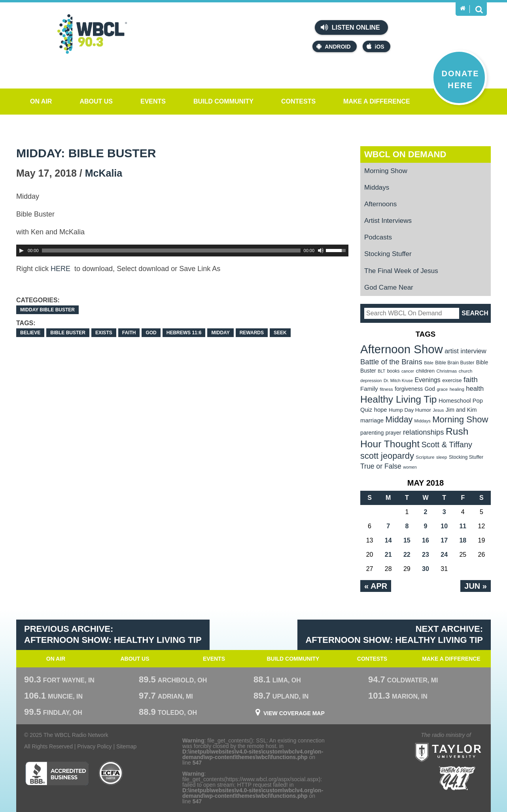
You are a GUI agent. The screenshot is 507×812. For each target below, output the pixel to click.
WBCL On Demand (405, 154)
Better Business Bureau (57, 773)
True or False (381, 466)
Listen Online (350, 27)
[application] (182, 251)
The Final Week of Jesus (401, 271)
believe (30, 333)
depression (371, 381)
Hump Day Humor (410, 410)
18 (463, 540)
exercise (452, 380)
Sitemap (126, 746)
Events (153, 101)
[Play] (21, 251)
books (393, 371)
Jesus (438, 410)
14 (388, 540)
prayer (393, 433)
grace (442, 389)
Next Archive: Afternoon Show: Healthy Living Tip (394, 635)
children (425, 371)
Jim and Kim (461, 410)
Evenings (427, 380)
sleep (442, 457)
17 (444, 540)
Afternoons (380, 204)
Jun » (476, 586)
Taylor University (463, 743)
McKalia (104, 173)
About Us (96, 101)
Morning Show (386, 171)
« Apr (376, 586)
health (475, 389)
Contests (298, 101)
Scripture (425, 457)
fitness (386, 389)
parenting (372, 433)
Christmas (447, 371)
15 (407, 540)
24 (444, 555)
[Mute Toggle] (321, 251)
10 (444, 526)
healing (457, 389)
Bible (429, 363)
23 (426, 555)
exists (104, 333)
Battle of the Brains (391, 362)
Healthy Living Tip (399, 399)
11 (463, 526)
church (466, 371)
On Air (41, 101)
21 (388, 555)
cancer (408, 371)
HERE (61, 269)
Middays (377, 187)
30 (426, 569)
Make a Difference (377, 101)
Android (333, 46)
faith (129, 333)
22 (407, 555)
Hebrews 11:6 (184, 333)
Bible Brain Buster (455, 363)
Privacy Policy (94, 746)
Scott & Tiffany (447, 445)
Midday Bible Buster (47, 310)
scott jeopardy (387, 456)
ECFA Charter (111, 773)
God (151, 333)
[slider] (171, 251)
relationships (424, 432)
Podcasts (378, 237)
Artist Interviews (388, 221)
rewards (252, 333)
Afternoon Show (402, 349)
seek (280, 333)
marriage (372, 420)
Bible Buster (68, 333)
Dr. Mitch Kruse (398, 381)
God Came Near (389, 287)
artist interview (465, 351)
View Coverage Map (294, 713)
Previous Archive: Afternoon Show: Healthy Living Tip (113, 635)
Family (369, 389)
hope (381, 410)
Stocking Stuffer (388, 254)
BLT (381, 371)
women (410, 467)
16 (426, 540)
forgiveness (409, 389)
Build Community (223, 101)
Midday (220, 333)
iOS (376, 46)
